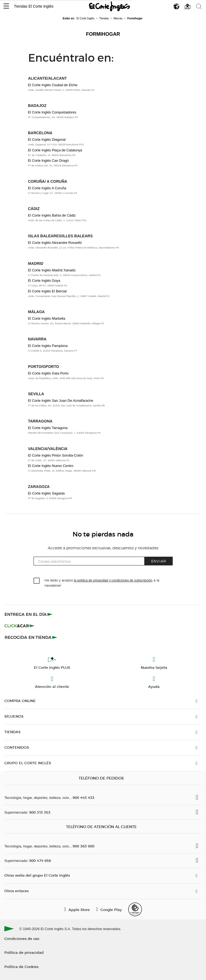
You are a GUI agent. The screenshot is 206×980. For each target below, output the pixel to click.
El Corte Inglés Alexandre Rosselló (55, 243)
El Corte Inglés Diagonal (47, 140)
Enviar (159, 561)
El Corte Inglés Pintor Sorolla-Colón (56, 455)
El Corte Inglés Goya (44, 281)
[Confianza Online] (135, 909)
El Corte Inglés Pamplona (48, 346)
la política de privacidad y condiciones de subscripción (113, 580)
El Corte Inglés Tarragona (48, 428)
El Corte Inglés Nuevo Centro (51, 466)
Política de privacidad (24, 952)
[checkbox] (37, 581)
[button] (6, 6)
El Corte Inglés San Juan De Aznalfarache (61, 401)
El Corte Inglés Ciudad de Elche (53, 85)
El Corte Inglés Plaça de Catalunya (55, 150)
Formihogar (103, 34)
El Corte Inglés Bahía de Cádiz (52, 215)
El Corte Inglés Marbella (47, 318)
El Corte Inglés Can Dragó (48, 161)
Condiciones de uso (22, 938)
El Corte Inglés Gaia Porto (48, 373)
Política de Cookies (21, 966)
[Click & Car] (20, 626)
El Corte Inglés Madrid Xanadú (52, 270)
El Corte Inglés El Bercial (47, 291)
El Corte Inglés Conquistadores (52, 112)
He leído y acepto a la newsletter (102, 583)
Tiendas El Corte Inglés (34, 6)
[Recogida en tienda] (31, 637)
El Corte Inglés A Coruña (47, 188)
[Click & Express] (29, 614)
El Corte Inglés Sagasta (46, 493)
